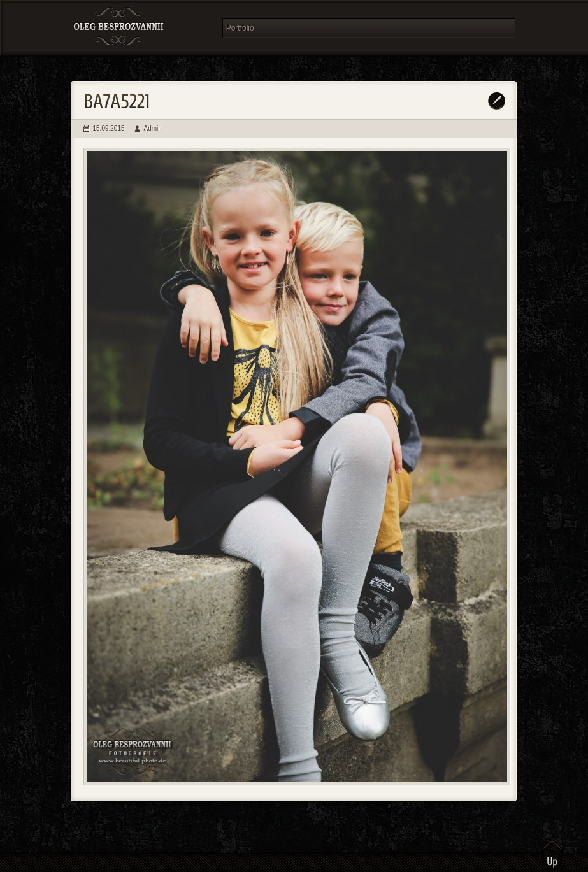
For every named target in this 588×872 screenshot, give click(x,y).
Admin (153, 128)
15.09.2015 (109, 128)
